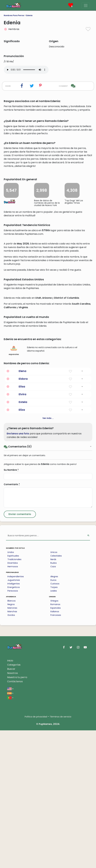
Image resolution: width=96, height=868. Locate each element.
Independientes (16, 714)
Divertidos (13, 701)
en (10, 826)
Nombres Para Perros (14, 15)
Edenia (29, 15)
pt (10, 835)
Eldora (23, 516)
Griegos (54, 738)
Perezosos (13, 728)
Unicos (54, 690)
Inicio (10, 798)
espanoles (14, 488)
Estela (23, 540)
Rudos (54, 701)
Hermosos (13, 704)
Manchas (12, 749)
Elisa (22, 524)
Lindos (11, 690)
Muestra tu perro (17, 815)
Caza (53, 704)
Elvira (23, 532)
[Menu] (86, 6)
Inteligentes (14, 721)
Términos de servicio (60, 854)
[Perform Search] (88, 673)
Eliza (22, 547)
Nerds (53, 697)
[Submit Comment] (20, 652)
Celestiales (56, 693)
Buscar (11, 807)
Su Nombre (11, 608)
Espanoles (56, 746)
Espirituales (13, 693)
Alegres (54, 714)
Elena (23, 509)
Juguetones (14, 718)
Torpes (54, 725)
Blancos (12, 738)
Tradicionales (14, 697)
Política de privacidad (36, 854)
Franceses (56, 753)
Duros (53, 718)
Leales (54, 728)
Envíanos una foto (18, 571)
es (10, 831)
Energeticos (14, 725)
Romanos (55, 742)
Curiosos (55, 721)
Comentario (12, 622)
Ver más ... (48, 556)
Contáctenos (15, 819)
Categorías (14, 802)
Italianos (55, 749)
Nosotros (12, 811)
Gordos (11, 753)
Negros (11, 742)
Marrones (12, 746)
